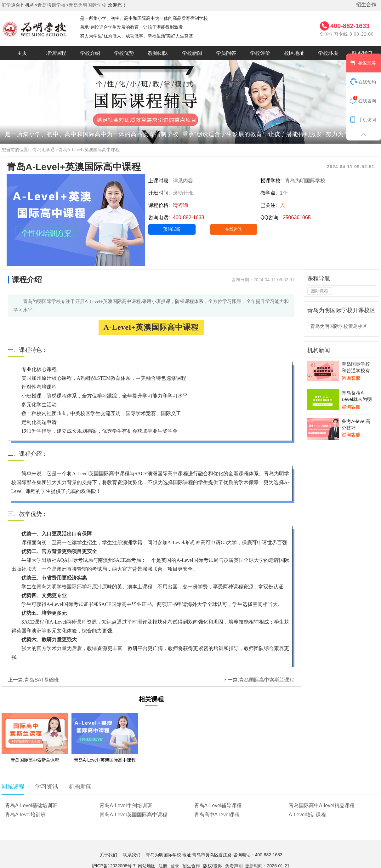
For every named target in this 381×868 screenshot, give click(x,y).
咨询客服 (351, 378)
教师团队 (158, 53)
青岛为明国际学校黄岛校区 (339, 326)
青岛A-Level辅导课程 (218, 805)
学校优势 (124, 53)
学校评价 (260, 53)
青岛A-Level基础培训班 (31, 805)
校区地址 (294, 53)
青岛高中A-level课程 (217, 815)
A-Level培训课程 (307, 815)
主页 (22, 53)
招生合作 (366, 5)
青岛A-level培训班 (25, 815)
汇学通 (9, 5)
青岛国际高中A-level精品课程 (322, 805)
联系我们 (132, 855)
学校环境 (328, 53)
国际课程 (320, 291)
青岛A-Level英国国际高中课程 (133, 815)
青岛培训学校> (53, 5)
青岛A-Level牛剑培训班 (126, 805)
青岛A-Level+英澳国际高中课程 (89, 150)
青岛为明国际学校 (88, 5)
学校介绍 (90, 53)
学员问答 (226, 53)
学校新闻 (192, 53)
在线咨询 (234, 229)
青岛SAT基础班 (42, 680)
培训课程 (56, 53)
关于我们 (108, 855)
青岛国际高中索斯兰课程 (267, 680)
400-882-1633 (350, 26)
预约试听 (172, 229)
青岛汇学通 (44, 150)
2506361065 (297, 217)
